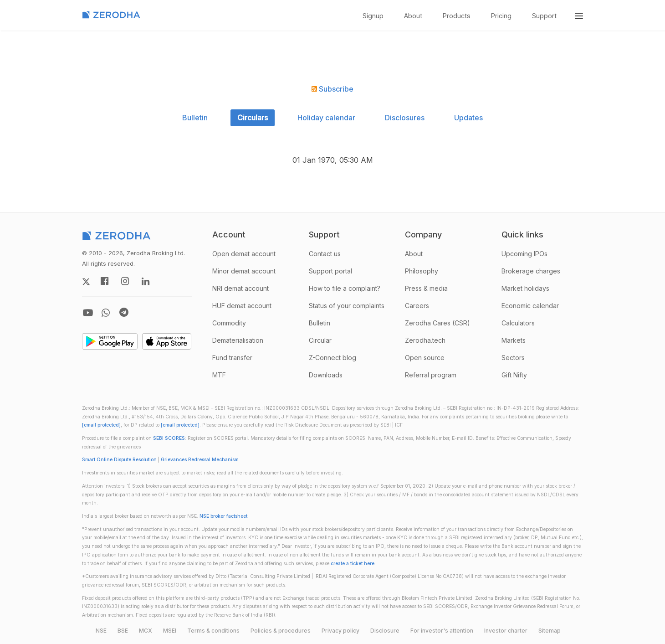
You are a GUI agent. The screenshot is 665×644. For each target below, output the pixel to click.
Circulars (253, 118)
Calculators (518, 323)
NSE (101, 631)
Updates (468, 118)
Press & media (426, 288)
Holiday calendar (326, 118)
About (413, 16)
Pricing (501, 16)
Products (457, 16)
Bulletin (195, 118)
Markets (514, 340)
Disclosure (385, 631)
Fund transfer (232, 358)
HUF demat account (242, 306)
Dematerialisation (238, 340)
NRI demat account (240, 288)
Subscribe (332, 89)
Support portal (330, 271)
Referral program (431, 375)
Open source (425, 358)
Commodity (229, 323)
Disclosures (405, 118)
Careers (417, 306)
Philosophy (422, 271)
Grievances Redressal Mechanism (200, 460)
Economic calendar (530, 306)
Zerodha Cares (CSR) (437, 323)
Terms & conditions (213, 631)
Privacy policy (340, 631)
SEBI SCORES (169, 438)
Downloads (326, 375)
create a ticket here (353, 564)
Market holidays (525, 288)
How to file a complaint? (345, 288)
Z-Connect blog (332, 358)
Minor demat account (244, 271)
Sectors (513, 358)
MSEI (170, 631)
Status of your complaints (347, 306)
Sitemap (550, 631)
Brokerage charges (531, 271)
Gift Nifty (514, 375)
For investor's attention (442, 631)
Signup (373, 16)
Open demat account (244, 254)
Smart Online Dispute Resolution (119, 460)
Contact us (325, 254)
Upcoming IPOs (524, 254)
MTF (219, 375)
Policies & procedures (281, 631)
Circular (320, 340)
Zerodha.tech (425, 340)
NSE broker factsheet (223, 516)
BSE (123, 631)
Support (544, 16)
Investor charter (506, 631)
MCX (146, 631)
